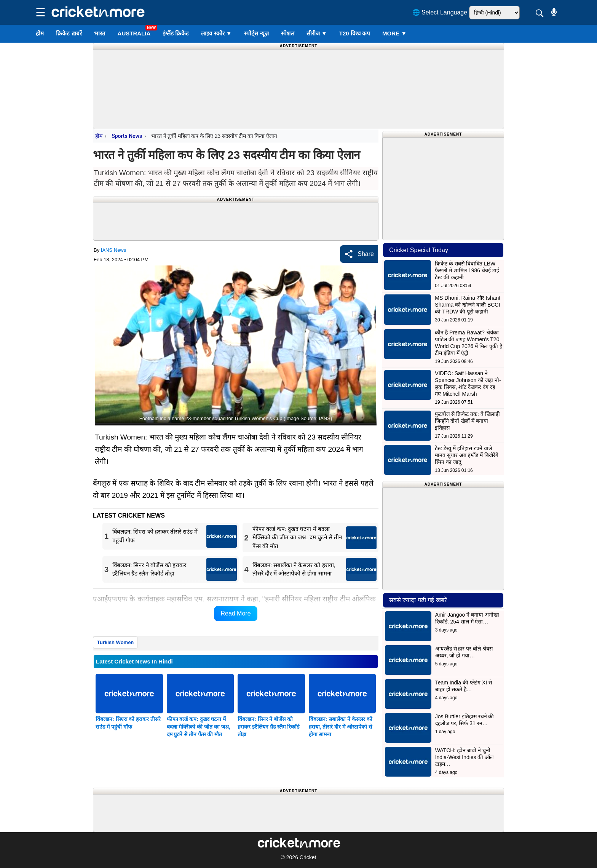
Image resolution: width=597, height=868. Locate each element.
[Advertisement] (298, 67)
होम (40, 33)
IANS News (113, 250)
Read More (235, 613)
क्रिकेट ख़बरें (69, 33)
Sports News (127, 136)
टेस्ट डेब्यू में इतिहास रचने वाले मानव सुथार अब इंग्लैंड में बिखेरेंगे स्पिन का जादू (466, 455)
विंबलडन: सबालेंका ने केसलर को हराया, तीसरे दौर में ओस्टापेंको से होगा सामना (341, 727)
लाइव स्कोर (216, 33)
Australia (134, 33)
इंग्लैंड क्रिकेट (176, 33)
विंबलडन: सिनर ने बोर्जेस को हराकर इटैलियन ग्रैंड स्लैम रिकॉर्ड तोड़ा (268, 727)
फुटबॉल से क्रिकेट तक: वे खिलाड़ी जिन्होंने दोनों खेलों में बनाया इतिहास (467, 421)
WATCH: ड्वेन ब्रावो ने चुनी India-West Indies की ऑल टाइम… (465, 757)
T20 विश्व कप (355, 33)
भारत (100, 33)
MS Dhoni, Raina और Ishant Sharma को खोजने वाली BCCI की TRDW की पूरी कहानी (468, 305)
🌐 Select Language (440, 12)
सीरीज (317, 33)
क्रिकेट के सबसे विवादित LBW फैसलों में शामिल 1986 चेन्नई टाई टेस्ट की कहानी (467, 270)
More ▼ (394, 33)
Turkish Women (115, 642)
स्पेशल (288, 33)
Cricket (308, 857)
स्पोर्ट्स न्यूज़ (256, 33)
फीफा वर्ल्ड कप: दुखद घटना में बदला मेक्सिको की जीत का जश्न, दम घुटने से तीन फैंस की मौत (199, 727)
